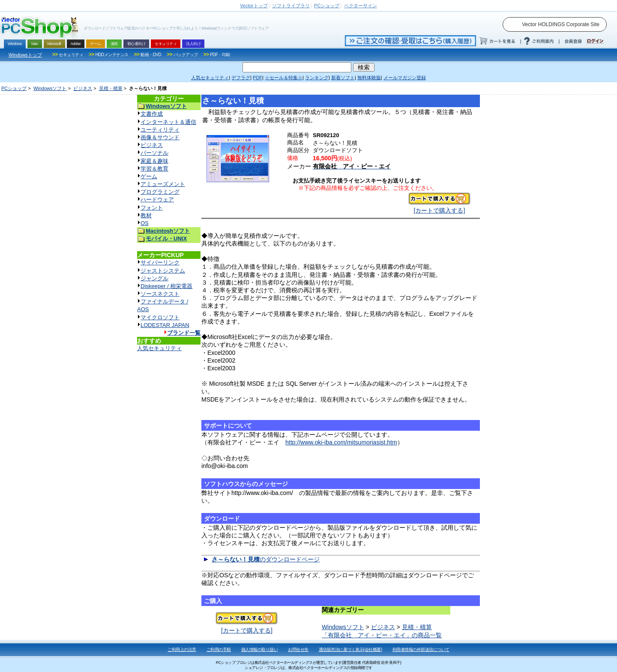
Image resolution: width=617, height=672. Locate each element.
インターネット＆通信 (168, 122)
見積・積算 (111, 88)
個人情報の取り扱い (260, 649)
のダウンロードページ (266, 559)
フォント (152, 208)
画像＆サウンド (160, 137)
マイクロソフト (160, 317)
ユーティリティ (160, 130)
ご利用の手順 (219, 649)
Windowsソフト (50, 88)
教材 (146, 215)
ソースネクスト (160, 294)
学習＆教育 (154, 169)
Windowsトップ (25, 55)
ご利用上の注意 (182, 649)
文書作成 (152, 114)
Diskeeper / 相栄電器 (166, 286)
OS (145, 223)
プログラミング (160, 192)
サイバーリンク (160, 262)
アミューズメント (163, 184)
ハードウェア (157, 199)
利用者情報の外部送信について (421, 649)
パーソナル (154, 153)
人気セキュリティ (159, 348)
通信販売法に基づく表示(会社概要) (350, 649)
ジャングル (154, 278)
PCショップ (14, 88)
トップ (254, 6)
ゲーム (149, 176)
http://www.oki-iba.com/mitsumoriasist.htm (341, 442)
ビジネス (83, 88)
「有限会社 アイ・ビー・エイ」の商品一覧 (382, 635)
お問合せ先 (298, 649)
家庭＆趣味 (154, 161)
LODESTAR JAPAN (165, 325)
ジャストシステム (163, 271)
